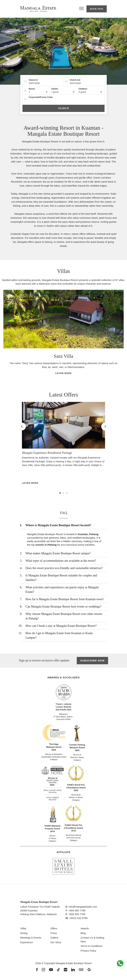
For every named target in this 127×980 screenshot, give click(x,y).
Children (83, 89)
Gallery (54, 938)
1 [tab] (60, 494)
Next (119, 337)
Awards (85, 929)
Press (54, 934)
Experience (27, 943)
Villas (23, 929)
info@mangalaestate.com (83, 907)
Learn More (63, 374)
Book (97, 9)
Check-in (33, 80)
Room (32, 89)
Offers (54, 929)
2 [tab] (63, 494)
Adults (55, 89)
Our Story (56, 943)
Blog (83, 934)
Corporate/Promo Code (41, 97)
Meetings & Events (31, 938)
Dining (24, 934)
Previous (4, 337)
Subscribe (93, 662)
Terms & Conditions (91, 947)
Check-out (75, 80)
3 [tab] (67, 494)
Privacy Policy (88, 951)
